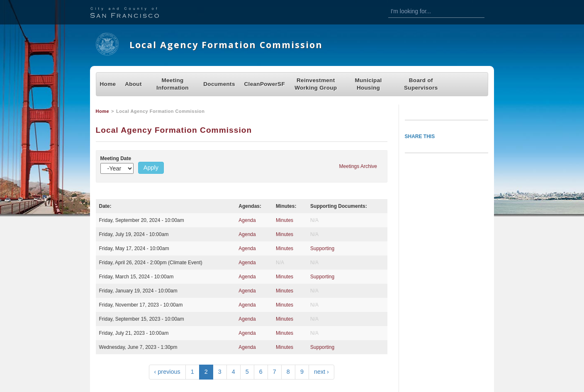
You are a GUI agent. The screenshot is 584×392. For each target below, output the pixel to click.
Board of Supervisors (421, 84)
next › (321, 372)
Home (108, 84)
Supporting (322, 248)
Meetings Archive (358, 166)
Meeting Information (173, 84)
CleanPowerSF (265, 84)
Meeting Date (116, 158)
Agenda (247, 220)
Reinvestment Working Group (316, 84)
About (133, 84)
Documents (219, 84)
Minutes (285, 220)
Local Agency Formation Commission (226, 45)
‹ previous (167, 372)
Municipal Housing (368, 84)
